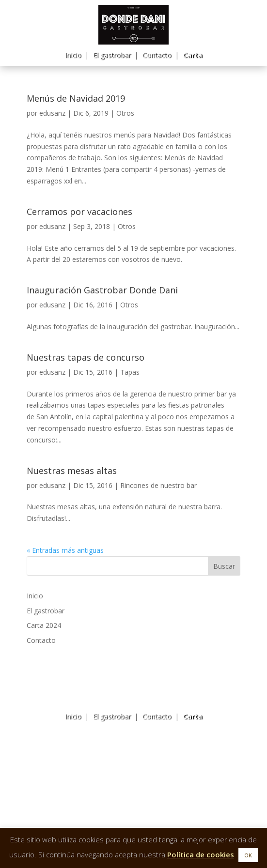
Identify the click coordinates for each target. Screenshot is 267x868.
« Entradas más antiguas (65, 550)
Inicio (73, 55)
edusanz (52, 113)
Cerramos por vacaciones (79, 212)
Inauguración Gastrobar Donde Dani (102, 290)
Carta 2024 (44, 625)
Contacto (157, 55)
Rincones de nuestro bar (158, 485)
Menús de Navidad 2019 (76, 98)
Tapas (130, 372)
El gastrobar (111, 55)
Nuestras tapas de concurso (86, 357)
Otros (125, 113)
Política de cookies (201, 854)
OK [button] (248, 855)
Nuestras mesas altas (72, 471)
